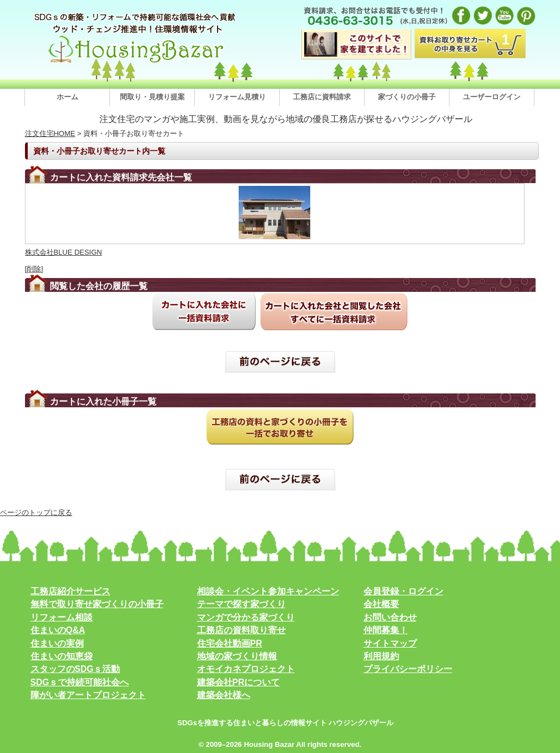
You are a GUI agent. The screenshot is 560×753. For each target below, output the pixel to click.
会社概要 (381, 604)
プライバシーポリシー (408, 669)
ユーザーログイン (492, 97)
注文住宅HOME (50, 133)
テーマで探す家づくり (241, 604)
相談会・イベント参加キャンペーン (268, 591)
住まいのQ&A (58, 630)
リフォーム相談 (62, 617)
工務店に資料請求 (322, 97)
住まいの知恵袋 (62, 656)
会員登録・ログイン (403, 591)
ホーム (67, 97)
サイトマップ (390, 643)
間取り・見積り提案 (152, 97)
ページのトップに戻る (36, 512)
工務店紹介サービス (70, 591)
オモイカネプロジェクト (246, 669)
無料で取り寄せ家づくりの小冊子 (97, 604)
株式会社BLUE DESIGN (64, 252)
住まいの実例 (57, 643)
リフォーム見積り (237, 97)
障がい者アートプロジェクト (88, 695)
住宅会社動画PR (230, 643)
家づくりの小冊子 (407, 97)
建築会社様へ (224, 695)
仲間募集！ (386, 630)
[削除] (34, 269)
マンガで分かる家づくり (246, 617)
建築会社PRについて (239, 682)
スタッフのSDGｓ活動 (75, 669)
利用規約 (381, 656)
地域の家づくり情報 (237, 656)
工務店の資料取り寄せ (241, 630)
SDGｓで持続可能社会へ (80, 682)
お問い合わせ (390, 617)
